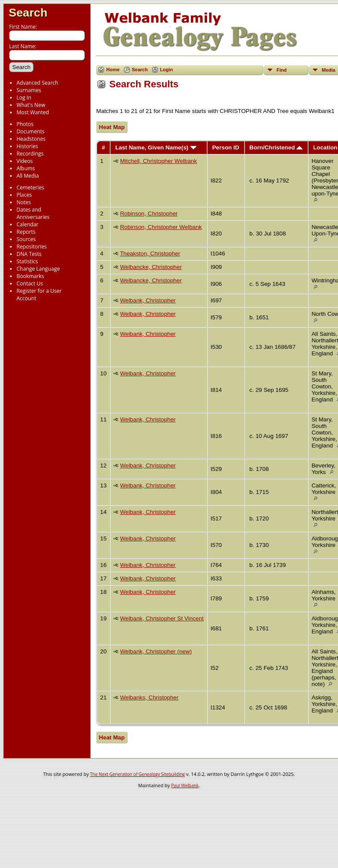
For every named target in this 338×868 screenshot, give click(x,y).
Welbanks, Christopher (149, 697)
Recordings (30, 154)
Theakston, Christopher (150, 253)
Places (24, 195)
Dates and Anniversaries (33, 213)
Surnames (29, 90)
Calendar (27, 224)
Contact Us (30, 283)
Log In (24, 98)
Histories (27, 146)
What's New (31, 105)
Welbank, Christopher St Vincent (162, 618)
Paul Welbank (185, 785)
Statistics (27, 261)
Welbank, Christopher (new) (156, 651)
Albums (26, 168)
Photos (25, 124)
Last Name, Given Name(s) (156, 147)
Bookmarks (30, 276)
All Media (28, 176)
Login (167, 70)
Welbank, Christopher (148, 300)
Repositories (32, 247)
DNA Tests (29, 254)
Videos (25, 161)
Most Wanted (33, 112)
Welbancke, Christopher (151, 267)
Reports (26, 232)
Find (282, 70)
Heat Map (112, 127)
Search (28, 13)
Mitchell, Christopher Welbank (159, 161)
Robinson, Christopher (149, 214)
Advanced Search (37, 83)
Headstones (31, 139)
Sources (26, 239)
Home (113, 70)
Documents (30, 131)
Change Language (38, 269)
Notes (24, 202)
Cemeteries (30, 187)
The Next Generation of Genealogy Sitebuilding (137, 774)
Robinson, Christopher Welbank (161, 227)
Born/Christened (276, 147)
